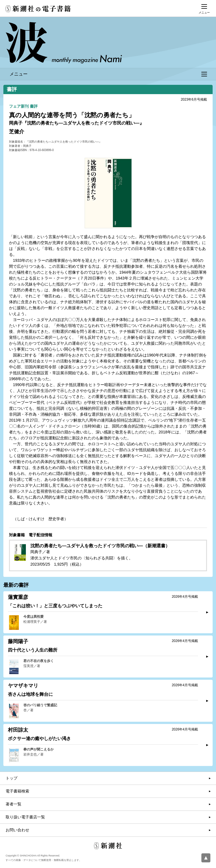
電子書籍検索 (17, 791)
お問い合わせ (17, 830)
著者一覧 (13, 804)
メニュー (108, 74)
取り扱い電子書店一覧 (25, 817)
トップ (12, 778)
